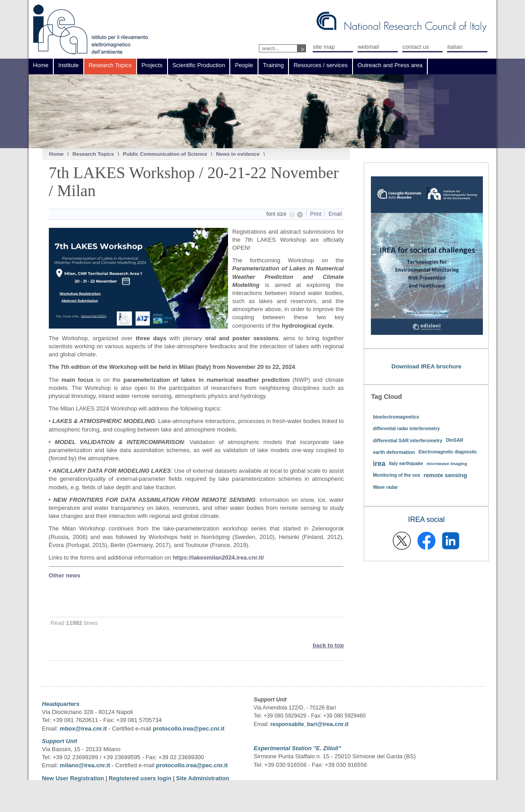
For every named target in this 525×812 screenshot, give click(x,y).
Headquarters (61, 704)
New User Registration (73, 778)
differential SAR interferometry (407, 440)
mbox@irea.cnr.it (83, 729)
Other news (65, 575)
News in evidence (238, 154)
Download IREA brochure (426, 366)
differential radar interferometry (406, 429)
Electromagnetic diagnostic (448, 452)
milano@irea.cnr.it (85, 765)
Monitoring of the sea (396, 475)
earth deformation (394, 452)
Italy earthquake (406, 464)
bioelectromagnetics (396, 417)
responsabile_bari (293, 724)
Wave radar (385, 487)
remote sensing (445, 475)
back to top (328, 645)
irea (379, 464)
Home (56, 154)
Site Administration (203, 778)
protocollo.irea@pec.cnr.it (189, 729)
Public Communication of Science (165, 154)
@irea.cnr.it (332, 724)
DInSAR (455, 440)
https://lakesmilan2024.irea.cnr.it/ (218, 558)
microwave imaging (447, 464)
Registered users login (141, 778)
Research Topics (93, 154)
